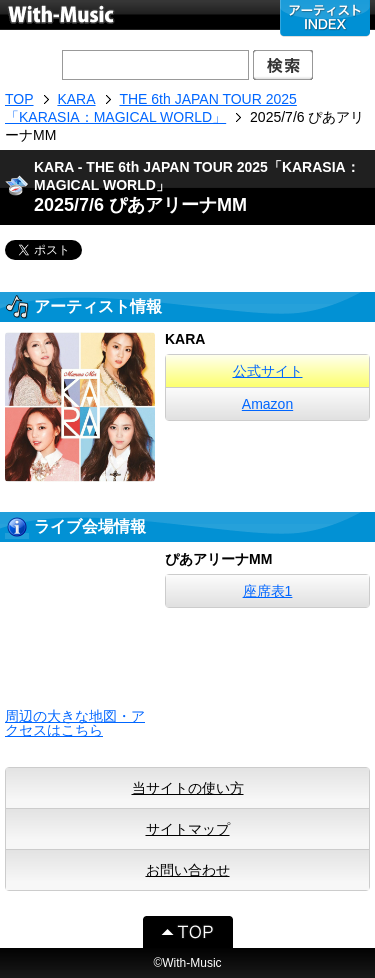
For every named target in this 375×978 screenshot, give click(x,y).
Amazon (267, 404)
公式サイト (268, 371)
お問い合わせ (188, 870)
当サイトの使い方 (188, 788)
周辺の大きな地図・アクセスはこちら (75, 723)
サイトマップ (188, 829)
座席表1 (268, 591)
